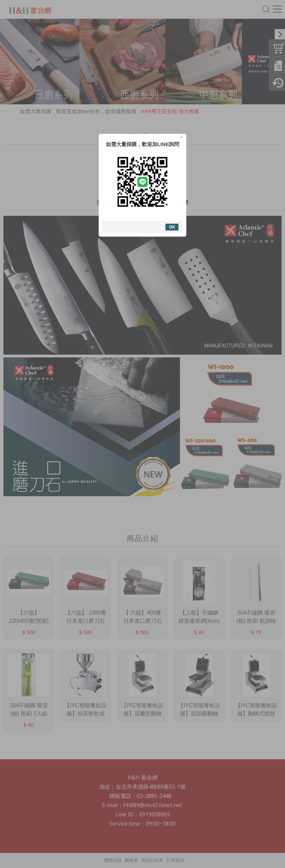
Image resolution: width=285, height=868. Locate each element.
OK (172, 227)
